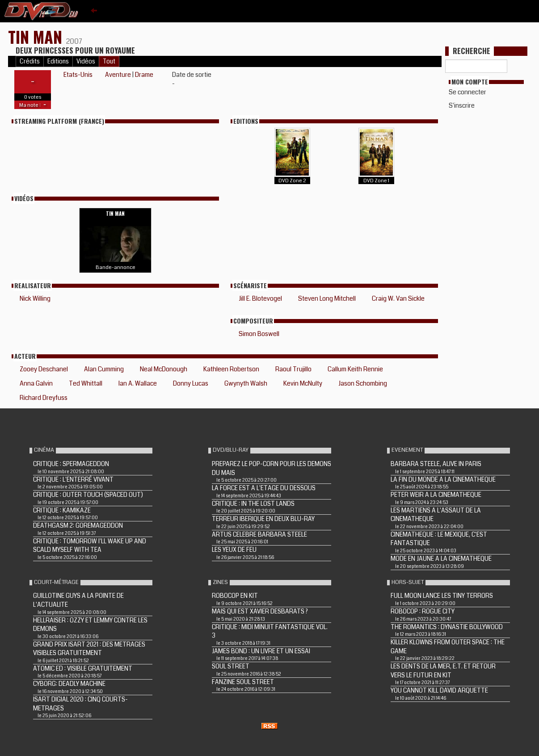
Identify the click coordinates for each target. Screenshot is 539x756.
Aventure (118, 75)
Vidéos (86, 61)
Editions (58, 61)
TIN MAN (37, 36)
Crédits (30, 61)
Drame (144, 75)
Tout (109, 61)
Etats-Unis (78, 75)
